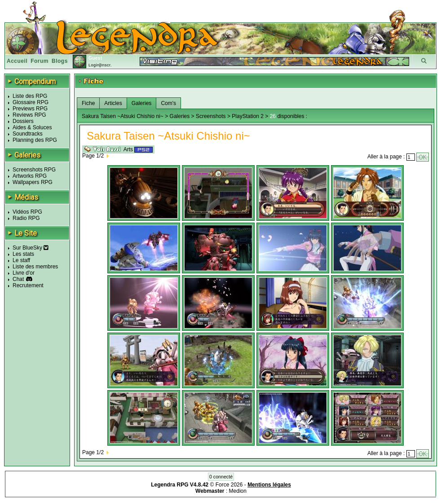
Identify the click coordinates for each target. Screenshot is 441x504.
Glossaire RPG (31, 102)
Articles (113, 103)
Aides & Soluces (32, 127)
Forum (40, 61)
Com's (168, 103)
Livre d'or (24, 273)
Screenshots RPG (34, 170)
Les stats (23, 254)
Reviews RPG (29, 115)
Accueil (17, 61)
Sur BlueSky (31, 248)
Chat (18, 279)
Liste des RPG (30, 96)
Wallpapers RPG (33, 182)
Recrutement (28, 285)
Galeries (142, 103)
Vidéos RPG (27, 212)
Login (94, 65)
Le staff (21, 260)
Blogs (60, 61)
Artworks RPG (30, 176)
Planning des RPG (35, 140)
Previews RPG (30, 109)
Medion (238, 491)
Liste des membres (35, 267)
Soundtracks (28, 134)
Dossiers (23, 121)
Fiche (88, 103)
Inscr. (106, 65)
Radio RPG (26, 218)
